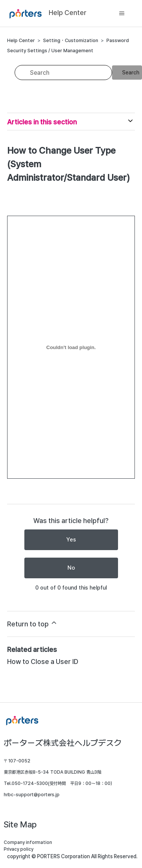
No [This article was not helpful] (71, 568)
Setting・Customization (71, 40)
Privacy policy (19, 849)
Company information (28, 842)
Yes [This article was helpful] (71, 540)
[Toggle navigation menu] (122, 14)
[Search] (63, 73)
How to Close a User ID (43, 662)
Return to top (32, 623)
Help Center (21, 40)
